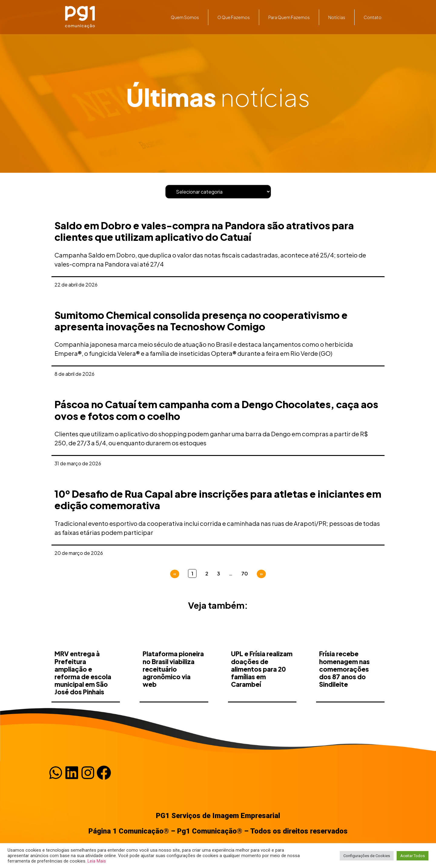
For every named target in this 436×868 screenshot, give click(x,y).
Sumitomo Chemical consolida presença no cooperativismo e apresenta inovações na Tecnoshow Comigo (201, 321)
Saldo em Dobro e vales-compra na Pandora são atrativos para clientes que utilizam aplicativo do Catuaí (204, 231)
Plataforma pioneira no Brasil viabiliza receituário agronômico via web (173, 700)
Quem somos (185, 17)
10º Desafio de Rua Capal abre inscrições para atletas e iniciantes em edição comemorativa (218, 500)
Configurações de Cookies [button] (367, 856)
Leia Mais (97, 861)
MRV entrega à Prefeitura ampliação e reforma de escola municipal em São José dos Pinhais (83, 704)
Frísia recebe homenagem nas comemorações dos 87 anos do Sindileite (344, 700)
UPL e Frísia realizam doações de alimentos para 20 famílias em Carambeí (262, 700)
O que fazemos (234, 17)
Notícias (337, 17)
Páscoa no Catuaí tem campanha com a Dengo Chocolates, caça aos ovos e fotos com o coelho (216, 410)
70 (245, 573)
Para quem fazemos (289, 17)
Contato (373, 17)
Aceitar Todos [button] (413, 856)
